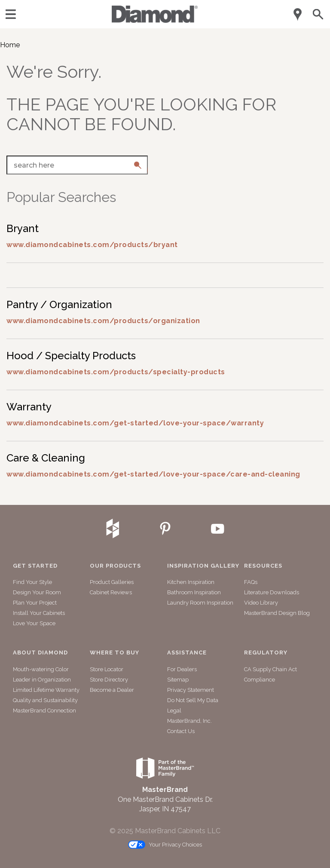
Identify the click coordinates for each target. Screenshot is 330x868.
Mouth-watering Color (41, 669)
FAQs (251, 582)
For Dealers (182, 669)
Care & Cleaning (46, 458)
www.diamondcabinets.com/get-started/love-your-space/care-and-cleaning (153, 474)
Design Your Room (37, 592)
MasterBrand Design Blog (277, 613)
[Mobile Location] (298, 14)
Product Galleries (112, 582)
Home (10, 45)
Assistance (187, 653)
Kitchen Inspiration (191, 582)
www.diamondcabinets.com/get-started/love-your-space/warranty (135, 423)
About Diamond (40, 653)
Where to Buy (115, 653)
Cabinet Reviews (111, 592)
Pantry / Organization (59, 304)
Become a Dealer (112, 690)
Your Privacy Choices (165, 845)
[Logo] (155, 20)
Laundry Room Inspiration (200, 603)
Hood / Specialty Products (71, 356)
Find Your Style (32, 582)
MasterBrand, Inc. (189, 721)
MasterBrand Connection (44, 711)
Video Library (261, 603)
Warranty (29, 407)
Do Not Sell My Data (193, 700)
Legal (174, 711)
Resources (263, 566)
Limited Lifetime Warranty (46, 690)
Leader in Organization (42, 680)
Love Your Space (34, 623)
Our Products (115, 566)
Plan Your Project (35, 603)
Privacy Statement (191, 690)
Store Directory (109, 680)
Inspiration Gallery (203, 566)
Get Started (35, 566)
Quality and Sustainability (45, 700)
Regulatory (266, 653)
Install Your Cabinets (39, 613)
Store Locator (107, 669)
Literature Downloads (272, 592)
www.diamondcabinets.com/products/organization (103, 321)
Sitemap (178, 680)
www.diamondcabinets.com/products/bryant (92, 245)
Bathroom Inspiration (194, 592)
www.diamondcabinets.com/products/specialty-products (116, 372)
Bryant (23, 228)
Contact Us (181, 731)
